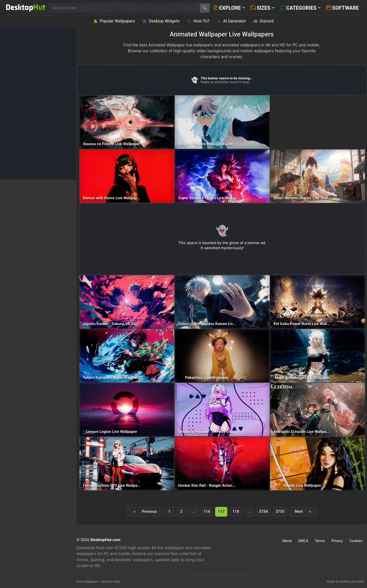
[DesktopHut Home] (26, 8)
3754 (263, 511)
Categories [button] (298, 8)
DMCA (303, 541)
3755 (280, 511)
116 (207, 511)
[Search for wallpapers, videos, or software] (125, 8)
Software (343, 8)
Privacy (337, 541)
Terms (320, 541)
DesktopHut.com (105, 540)
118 (236, 511)
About (287, 541)
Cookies (356, 541)
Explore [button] (227, 8)
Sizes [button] (260, 8)
